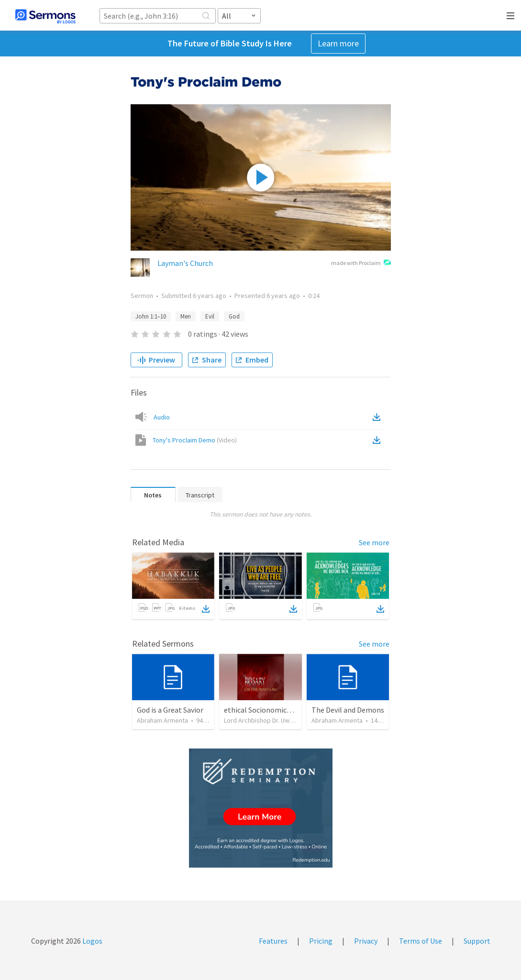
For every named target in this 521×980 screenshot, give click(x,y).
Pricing (321, 941)
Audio (162, 417)
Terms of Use (421, 941)
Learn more (338, 43)
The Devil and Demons (348, 710)
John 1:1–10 (151, 316)
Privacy (366, 941)
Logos (92, 941)
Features (273, 941)
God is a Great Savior (170, 710)
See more (374, 542)
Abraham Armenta (162, 720)
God (234, 316)
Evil (210, 316)
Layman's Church (185, 263)
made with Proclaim (361, 264)
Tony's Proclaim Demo (195, 440)
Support (477, 941)
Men (186, 316)
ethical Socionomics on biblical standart (290, 710)
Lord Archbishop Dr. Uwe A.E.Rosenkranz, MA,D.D (293, 720)
